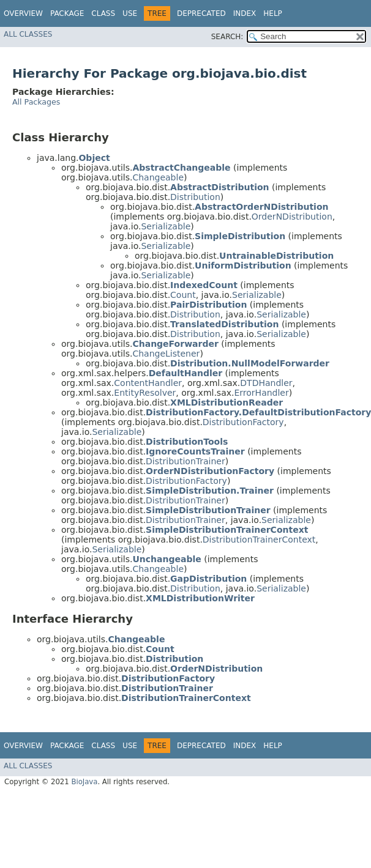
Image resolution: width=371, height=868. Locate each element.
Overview (23, 13)
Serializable (166, 226)
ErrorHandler (261, 393)
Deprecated (201, 13)
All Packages (36, 102)
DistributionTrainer (185, 461)
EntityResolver (145, 393)
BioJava (84, 782)
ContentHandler (148, 383)
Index (245, 13)
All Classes (28, 34)
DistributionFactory (243, 422)
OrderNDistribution (292, 217)
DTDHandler (266, 383)
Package (67, 13)
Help (273, 13)
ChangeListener (166, 354)
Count (183, 295)
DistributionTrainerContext (259, 540)
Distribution (195, 197)
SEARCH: (227, 37)
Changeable (158, 177)
